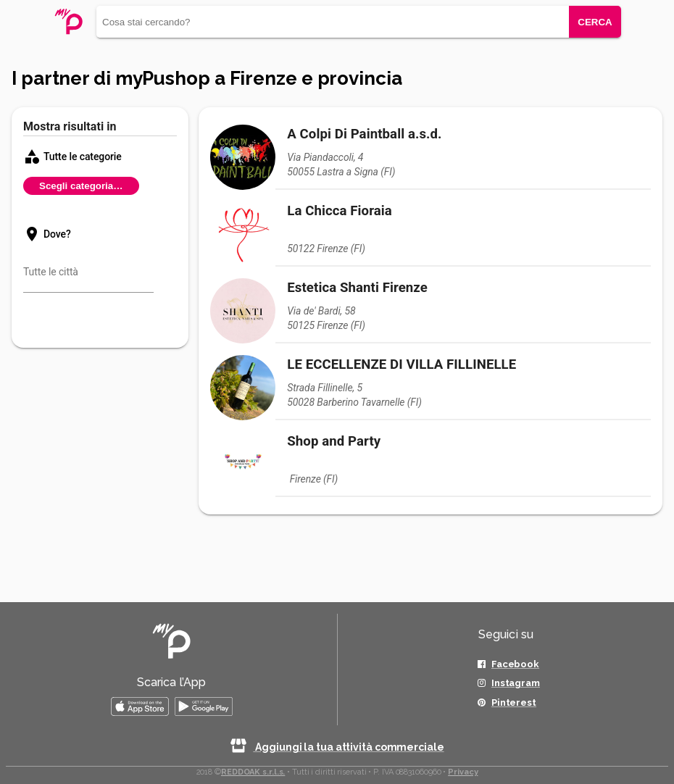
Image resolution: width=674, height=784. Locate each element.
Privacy (463, 772)
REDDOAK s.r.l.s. (253, 772)
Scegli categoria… (81, 186)
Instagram (516, 683)
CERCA (595, 22)
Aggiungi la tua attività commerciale (337, 747)
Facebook (515, 664)
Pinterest (514, 702)
